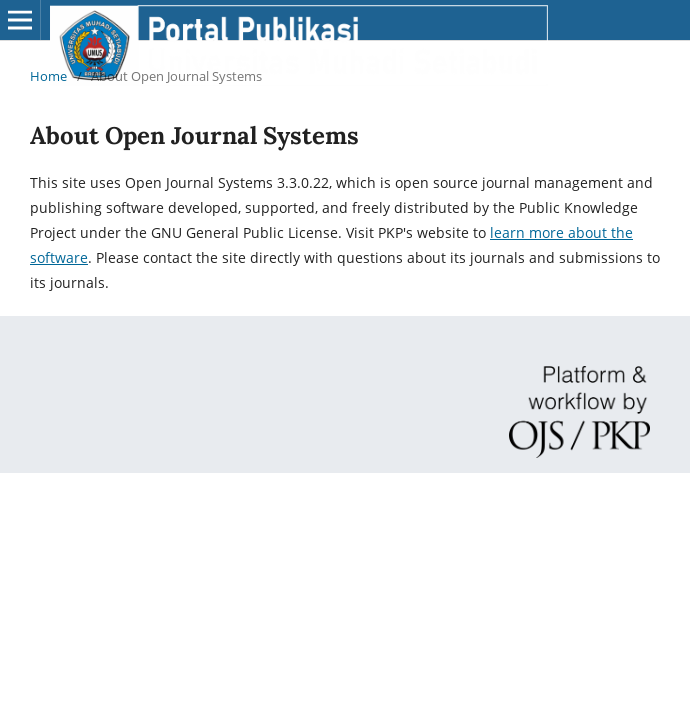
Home (48, 76)
